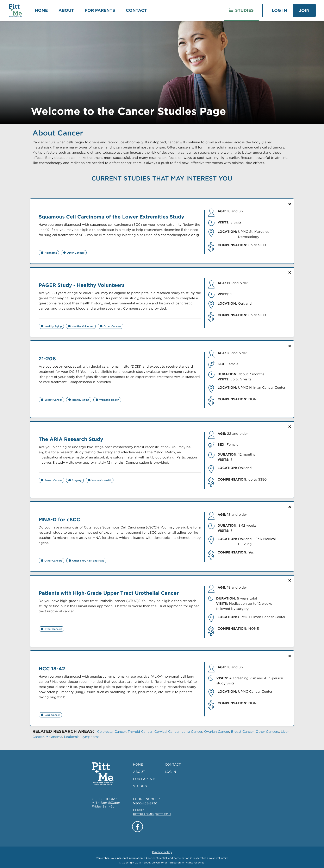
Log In (279, 10)
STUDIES (140, 786)
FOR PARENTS (145, 779)
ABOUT (139, 772)
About (66, 10)
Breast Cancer (242, 732)
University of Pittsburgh (166, 863)
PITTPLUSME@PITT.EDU (152, 814)
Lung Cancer (192, 732)
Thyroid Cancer (140, 732)
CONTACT (173, 765)
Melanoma (54, 737)
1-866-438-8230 (145, 803)
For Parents (100, 10)
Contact (136, 10)
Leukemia (72, 737)
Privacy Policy (162, 852)
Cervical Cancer (167, 732)
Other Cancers (267, 732)
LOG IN (170, 772)
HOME (138, 765)
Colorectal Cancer (111, 732)
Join (304, 10)
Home (41, 10)
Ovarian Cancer (217, 732)
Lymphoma (91, 737)
